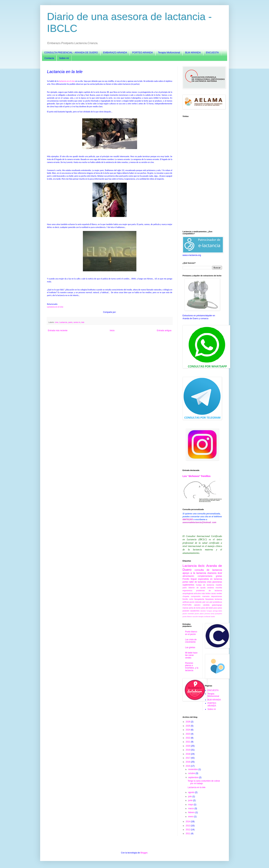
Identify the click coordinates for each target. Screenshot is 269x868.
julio (190, 796)
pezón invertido (188, 614)
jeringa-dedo (217, 611)
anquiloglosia (188, 593)
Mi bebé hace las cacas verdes (191, 655)
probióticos (218, 602)
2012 (188, 830)
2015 (188, 766)
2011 (188, 834)
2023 (188, 734)
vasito (213, 616)
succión (195, 616)
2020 (188, 746)
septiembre (194, 777)
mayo (191, 805)
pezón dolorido (196, 602)
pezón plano (199, 614)
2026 (188, 722)
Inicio (112, 330)
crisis (209, 582)
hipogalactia (199, 599)
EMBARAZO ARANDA (115, 52)
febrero (192, 812)
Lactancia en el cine (55, 307)
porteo (185, 582)
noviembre (193, 769)
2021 (188, 742)
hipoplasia (209, 599)
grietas (219, 576)
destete (203, 611)
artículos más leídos (202, 593)
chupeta (186, 596)
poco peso (218, 608)
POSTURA (187, 605)
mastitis (219, 585)
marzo (191, 808)
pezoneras (217, 582)
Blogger (144, 853)
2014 (188, 822)
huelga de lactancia (205, 585)
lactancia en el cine (67, 81)
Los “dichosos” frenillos (197, 476)
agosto (192, 792)
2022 (188, 738)
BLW (220, 573)
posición (186, 611)
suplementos (188, 585)
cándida (206, 605)
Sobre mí (64, 58)
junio (191, 800)
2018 (188, 754)
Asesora (212, 573)
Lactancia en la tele (197, 787)
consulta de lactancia (208, 570)
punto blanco (187, 616)
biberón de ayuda (197, 588)
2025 (188, 726)
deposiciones (217, 596)
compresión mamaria (200, 596)
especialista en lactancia (210, 579)
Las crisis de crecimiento (191, 641)
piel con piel (207, 602)
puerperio (218, 614)
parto (70, 322)
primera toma (209, 614)
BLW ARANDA (193, 52)
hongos (209, 611)
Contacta (49, 58)
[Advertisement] (202, 174)
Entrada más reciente (58, 330)
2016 (188, 762)
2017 (188, 758)
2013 (188, 826)
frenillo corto (188, 599)
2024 (188, 730)
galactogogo (217, 605)
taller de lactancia (198, 582)
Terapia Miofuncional (169, 52)
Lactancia (63, 322)
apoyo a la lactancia (194, 573)
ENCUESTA (212, 52)
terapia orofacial (204, 616)
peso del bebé (207, 608)
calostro (197, 605)
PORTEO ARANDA (143, 52)
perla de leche (195, 608)
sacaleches (195, 611)
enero (191, 817)
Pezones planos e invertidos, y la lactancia (192, 667)
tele (83, 322)
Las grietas (190, 647)
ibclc (201, 566)
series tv (77, 322)
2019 (188, 750)
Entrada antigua (164, 330)
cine (57, 322)
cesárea (210, 588)
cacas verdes (217, 593)
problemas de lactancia (209, 591)
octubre (192, 773)
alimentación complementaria (197, 576)
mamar (185, 608)
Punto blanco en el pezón (191, 633)
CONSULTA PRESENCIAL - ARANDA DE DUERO (71, 52)
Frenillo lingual (190, 579)
